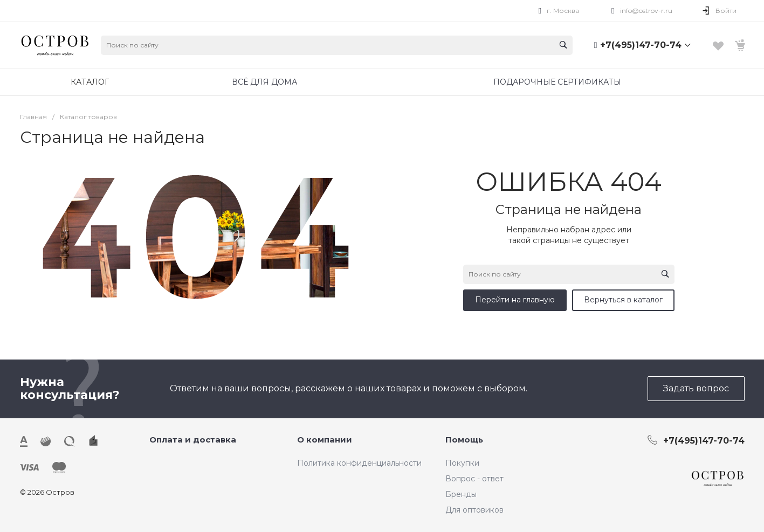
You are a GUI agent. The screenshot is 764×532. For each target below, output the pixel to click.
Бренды (461, 494)
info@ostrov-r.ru (646, 11)
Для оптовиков (474, 510)
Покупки (462, 463)
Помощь (464, 440)
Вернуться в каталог (623, 300)
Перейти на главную (515, 300)
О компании (325, 440)
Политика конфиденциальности (359, 463)
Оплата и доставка (193, 440)
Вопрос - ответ (474, 479)
